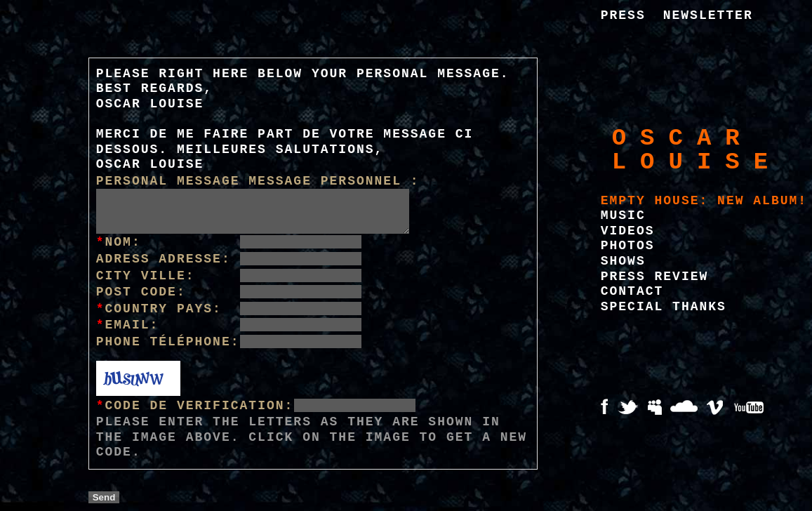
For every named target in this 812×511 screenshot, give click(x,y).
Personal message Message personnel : (258, 181)
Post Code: (141, 292)
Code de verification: (195, 406)
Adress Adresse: (164, 259)
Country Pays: (159, 309)
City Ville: (146, 276)
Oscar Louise (697, 150)
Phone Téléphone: (168, 342)
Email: (128, 325)
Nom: (119, 242)
